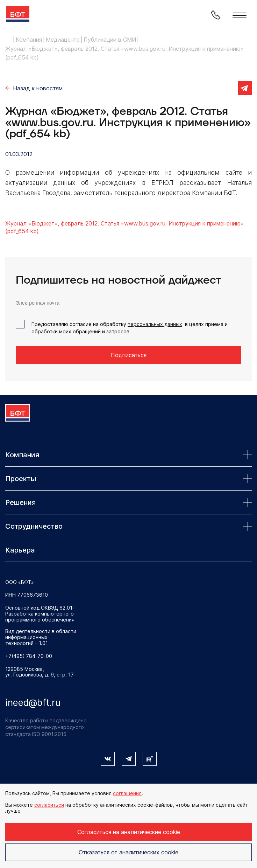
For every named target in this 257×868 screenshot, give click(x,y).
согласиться (49, 805)
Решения (128, 502)
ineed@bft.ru (33, 703)
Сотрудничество (128, 526)
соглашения (127, 793)
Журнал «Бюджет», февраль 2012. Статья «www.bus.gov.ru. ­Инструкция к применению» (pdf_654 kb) (124, 227)
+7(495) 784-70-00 (29, 656)
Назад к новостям (38, 88)
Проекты (128, 479)
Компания (128, 455)
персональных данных (155, 324)
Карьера (20, 550)
